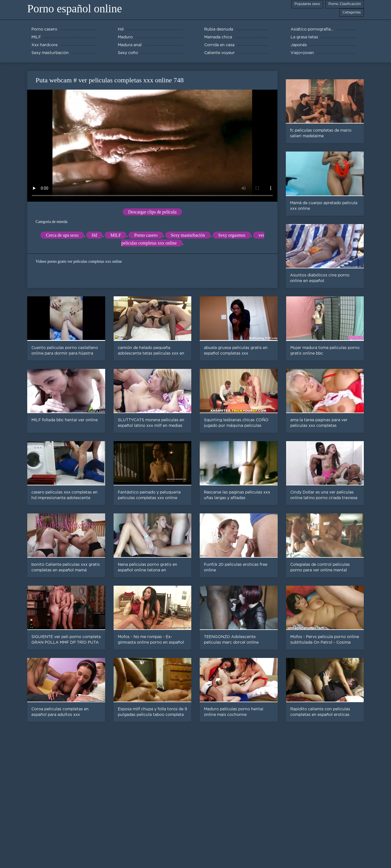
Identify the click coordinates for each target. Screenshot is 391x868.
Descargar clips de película (152, 212)
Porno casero (146, 235)
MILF (116, 235)
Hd (95, 235)
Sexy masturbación (188, 235)
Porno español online (75, 9)
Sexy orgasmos (232, 235)
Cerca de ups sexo (62, 235)
